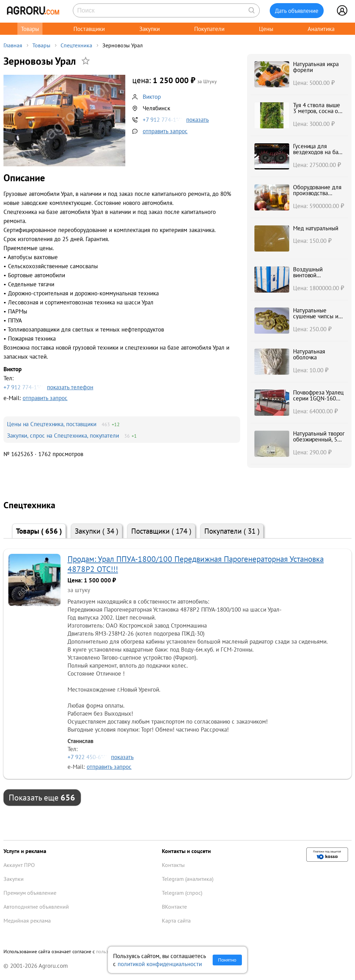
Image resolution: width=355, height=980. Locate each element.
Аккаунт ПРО (19, 865)
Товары (30, 29)
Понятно (227, 960)
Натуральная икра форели (316, 67)
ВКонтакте (174, 907)
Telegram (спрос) (182, 893)
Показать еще (42, 797)
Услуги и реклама (25, 851)
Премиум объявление (30, 893)
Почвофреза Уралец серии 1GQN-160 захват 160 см (318, 398)
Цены (266, 29)
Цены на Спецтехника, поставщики (52, 424)
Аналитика (321, 29)
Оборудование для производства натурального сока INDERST (317, 196)
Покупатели (209, 29)
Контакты (173, 865)
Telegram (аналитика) (188, 879)
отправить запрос (165, 131)
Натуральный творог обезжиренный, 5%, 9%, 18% (319, 439)
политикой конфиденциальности (160, 964)
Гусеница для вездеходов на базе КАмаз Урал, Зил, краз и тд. (318, 155)
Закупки (149, 29)
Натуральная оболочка (309, 354)
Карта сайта (176, 921)
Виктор (152, 97)
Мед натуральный (316, 228)
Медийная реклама (27, 921)
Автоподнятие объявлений (36, 907)
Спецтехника (76, 45)
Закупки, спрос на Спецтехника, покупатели (63, 435)
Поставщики (89, 29)
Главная (13, 45)
